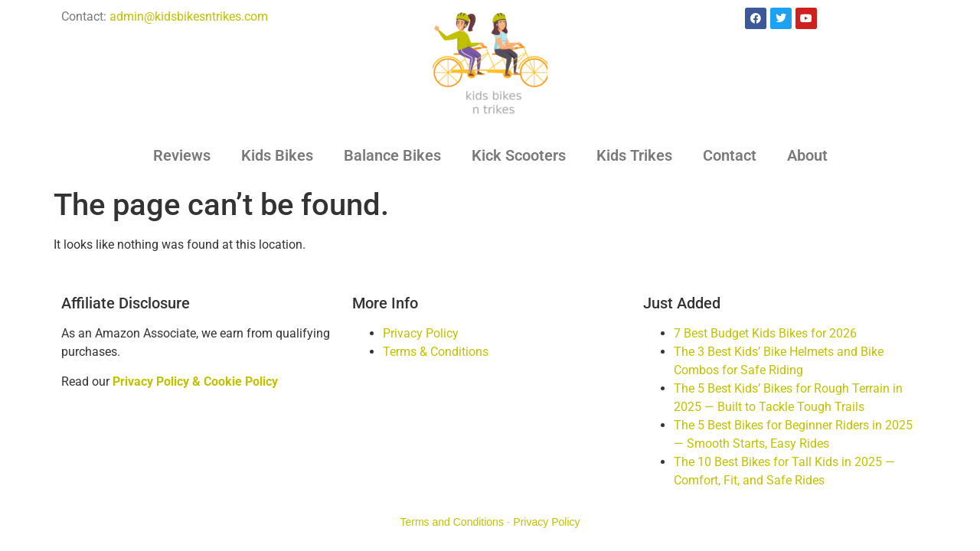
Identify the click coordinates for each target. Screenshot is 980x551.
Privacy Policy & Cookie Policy (195, 381)
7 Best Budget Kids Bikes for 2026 (765, 333)
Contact (730, 155)
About (807, 155)
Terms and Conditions (452, 522)
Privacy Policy (421, 333)
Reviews (182, 155)
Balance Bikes (392, 155)
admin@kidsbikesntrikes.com (189, 16)
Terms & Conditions (436, 352)
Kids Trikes (634, 155)
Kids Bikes (277, 155)
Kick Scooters (519, 155)
